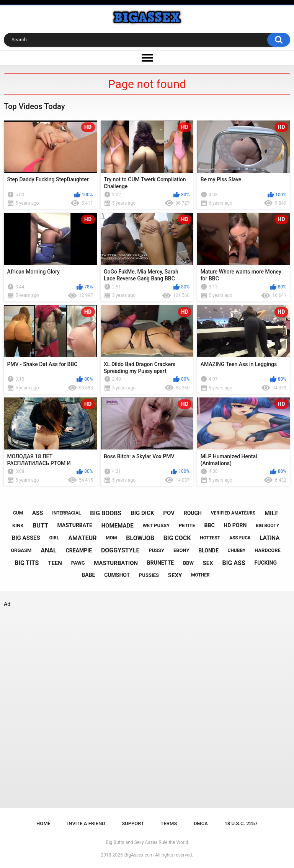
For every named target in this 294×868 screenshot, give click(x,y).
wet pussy (156, 525)
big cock (177, 538)
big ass (234, 563)
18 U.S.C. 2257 (241, 823)
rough (193, 513)
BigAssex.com (139, 855)
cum (18, 513)
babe (88, 575)
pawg (78, 563)
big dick (142, 513)
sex (208, 563)
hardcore (268, 550)
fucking (266, 563)
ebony (181, 550)
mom (111, 538)
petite (187, 525)
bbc (210, 525)
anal (49, 550)
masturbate (75, 525)
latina (269, 538)
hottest (210, 538)
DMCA (201, 823)
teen (55, 563)
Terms (169, 823)
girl (54, 538)
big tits (27, 563)
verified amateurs (233, 513)
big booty (267, 526)
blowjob (140, 538)
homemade (118, 526)
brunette (160, 563)
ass (38, 513)
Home (43, 823)
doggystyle (120, 550)
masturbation (116, 563)
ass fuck (240, 538)
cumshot (117, 575)
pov (169, 513)
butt (40, 525)
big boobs (106, 513)
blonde (208, 550)
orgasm (21, 550)
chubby (237, 550)
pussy (156, 550)
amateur (82, 538)
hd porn (235, 525)
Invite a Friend (86, 823)
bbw (188, 563)
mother (200, 575)
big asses (26, 538)
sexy (175, 575)
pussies (149, 575)
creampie (79, 550)
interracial (66, 513)
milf (271, 513)
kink (18, 525)
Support (133, 823)
